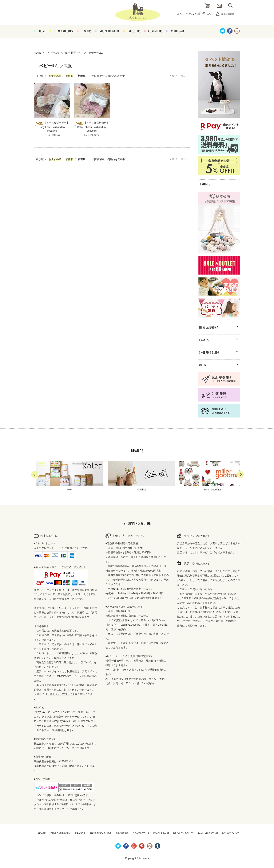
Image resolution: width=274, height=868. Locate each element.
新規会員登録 (228, 14)
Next (241, 474)
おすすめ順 (55, 76)
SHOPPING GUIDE (107, 36)
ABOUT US (132, 36)
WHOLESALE (175, 36)
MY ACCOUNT (231, 834)
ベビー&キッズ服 (56, 53)
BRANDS (84, 36)
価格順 (69, 76)
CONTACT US (153, 36)
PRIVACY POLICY (184, 834)
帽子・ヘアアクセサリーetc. (87, 53)
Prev (35, 474)
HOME (40, 36)
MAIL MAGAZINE (208, 834)
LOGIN (210, 14)
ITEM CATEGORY (61, 36)
